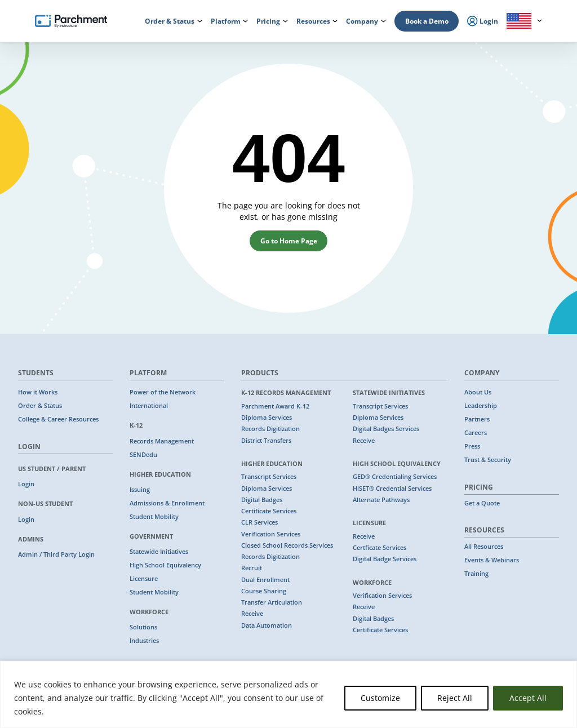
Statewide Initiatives (159, 552)
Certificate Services (269, 511)
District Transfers (266, 441)
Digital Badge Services (385, 559)
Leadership (481, 406)
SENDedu (143, 455)
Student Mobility (154, 517)
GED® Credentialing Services (395, 477)
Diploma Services (267, 418)
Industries (144, 641)
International (149, 406)
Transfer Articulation (272, 602)
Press (472, 446)
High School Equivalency (165, 565)
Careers (476, 433)
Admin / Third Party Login (56, 554)
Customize (380, 698)
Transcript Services (269, 477)
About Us (478, 392)
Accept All (528, 698)
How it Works (38, 392)
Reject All (455, 698)
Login (26, 484)
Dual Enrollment (265, 580)
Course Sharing (264, 591)
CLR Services (259, 522)
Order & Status (40, 406)
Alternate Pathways (381, 500)
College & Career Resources (58, 419)
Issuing (140, 490)
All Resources (484, 547)
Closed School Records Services (287, 545)
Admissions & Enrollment (167, 503)
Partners (477, 419)
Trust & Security (488, 460)
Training (476, 574)
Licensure (144, 579)
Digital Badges (262, 500)
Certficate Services (380, 548)
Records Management (162, 441)
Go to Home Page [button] (289, 241)
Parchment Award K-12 (275, 406)
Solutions (143, 627)
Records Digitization (270, 429)
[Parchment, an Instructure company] (71, 21)
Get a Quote (482, 503)
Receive (252, 614)
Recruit (252, 568)
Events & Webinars (492, 560)
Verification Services (271, 534)
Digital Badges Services (386, 429)
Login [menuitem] (483, 21)
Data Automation (267, 625)
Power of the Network (163, 392)
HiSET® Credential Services (392, 489)
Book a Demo (427, 21)
